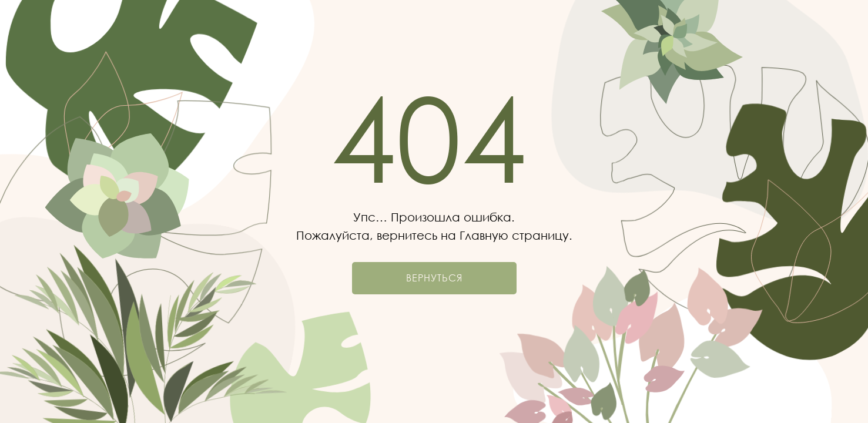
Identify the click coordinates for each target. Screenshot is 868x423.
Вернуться (434, 278)
